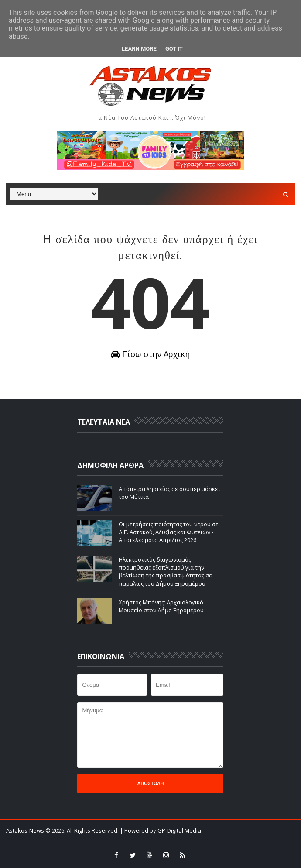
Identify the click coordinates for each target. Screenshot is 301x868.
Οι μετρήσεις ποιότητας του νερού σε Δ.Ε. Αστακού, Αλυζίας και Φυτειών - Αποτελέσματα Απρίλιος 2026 (169, 532)
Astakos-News (26, 830)
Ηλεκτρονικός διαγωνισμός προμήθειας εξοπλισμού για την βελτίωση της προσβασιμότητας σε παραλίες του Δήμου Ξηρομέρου (165, 571)
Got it (174, 49)
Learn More (139, 49)
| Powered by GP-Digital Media (161, 830)
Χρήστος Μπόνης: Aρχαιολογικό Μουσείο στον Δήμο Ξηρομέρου (161, 606)
